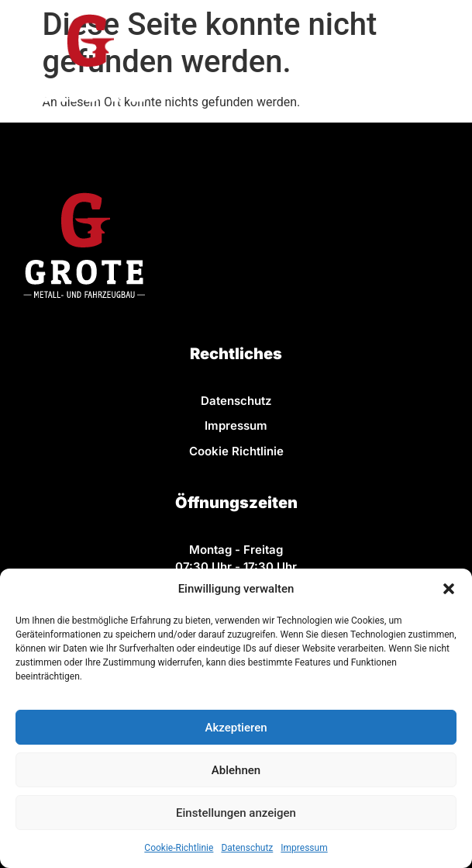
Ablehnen (236, 770)
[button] (449, 589)
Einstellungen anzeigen (236, 813)
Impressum (304, 848)
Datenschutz (247, 848)
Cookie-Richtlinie (179, 848)
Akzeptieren (236, 728)
